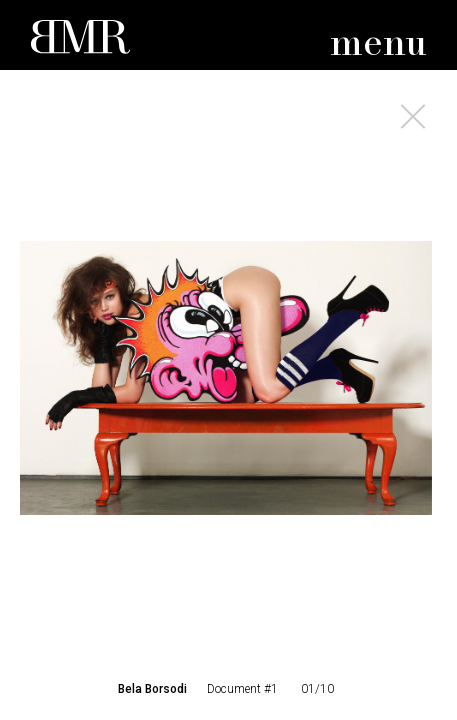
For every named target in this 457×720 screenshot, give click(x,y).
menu (378, 44)
